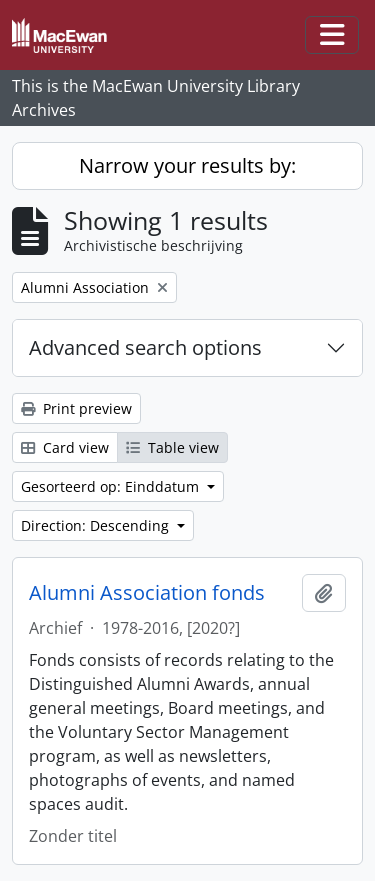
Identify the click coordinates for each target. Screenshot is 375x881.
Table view (172, 447)
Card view (65, 447)
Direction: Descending (97, 525)
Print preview (76, 408)
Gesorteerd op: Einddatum (112, 486)
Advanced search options (145, 347)
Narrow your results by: (187, 165)
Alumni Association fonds (147, 593)
